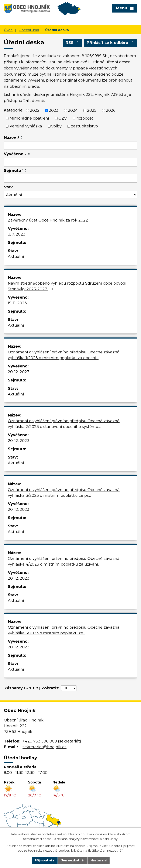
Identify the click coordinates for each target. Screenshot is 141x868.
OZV (63, 118)
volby (56, 126)
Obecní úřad (29, 30)
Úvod (8, 30)
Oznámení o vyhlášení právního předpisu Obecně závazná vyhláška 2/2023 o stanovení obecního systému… (64, 424)
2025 (92, 110)
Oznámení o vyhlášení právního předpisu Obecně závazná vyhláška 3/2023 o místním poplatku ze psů (64, 493)
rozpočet (85, 118)
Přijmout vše (45, 860)
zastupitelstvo (85, 126)
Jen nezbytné (73, 860)
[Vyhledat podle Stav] (70, 195)
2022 (35, 110)
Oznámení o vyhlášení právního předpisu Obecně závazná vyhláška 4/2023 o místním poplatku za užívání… (64, 561)
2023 (54, 110)
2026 (111, 110)
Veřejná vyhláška (26, 126)
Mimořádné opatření (29, 118)
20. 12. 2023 (19, 372)
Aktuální (16, 257)
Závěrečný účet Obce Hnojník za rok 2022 (48, 220)
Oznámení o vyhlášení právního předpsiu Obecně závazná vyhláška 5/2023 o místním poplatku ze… (64, 630)
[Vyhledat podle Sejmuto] (70, 178)
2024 (73, 110)
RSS (73, 43)
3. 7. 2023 (17, 234)
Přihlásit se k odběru (111, 43)
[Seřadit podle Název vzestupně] (22, 137)
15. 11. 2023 (17, 303)
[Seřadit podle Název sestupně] (22, 138)
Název (12, 138)
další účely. (110, 839)
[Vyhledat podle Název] (70, 145)
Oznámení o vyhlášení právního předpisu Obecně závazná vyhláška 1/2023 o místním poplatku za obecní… (64, 355)
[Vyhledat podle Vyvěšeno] (70, 162)
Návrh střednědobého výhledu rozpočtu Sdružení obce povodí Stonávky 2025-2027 (67, 286)
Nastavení (99, 860)
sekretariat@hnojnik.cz (44, 747)
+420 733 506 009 (40, 741)
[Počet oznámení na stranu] (69, 688)
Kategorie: (13, 110)
